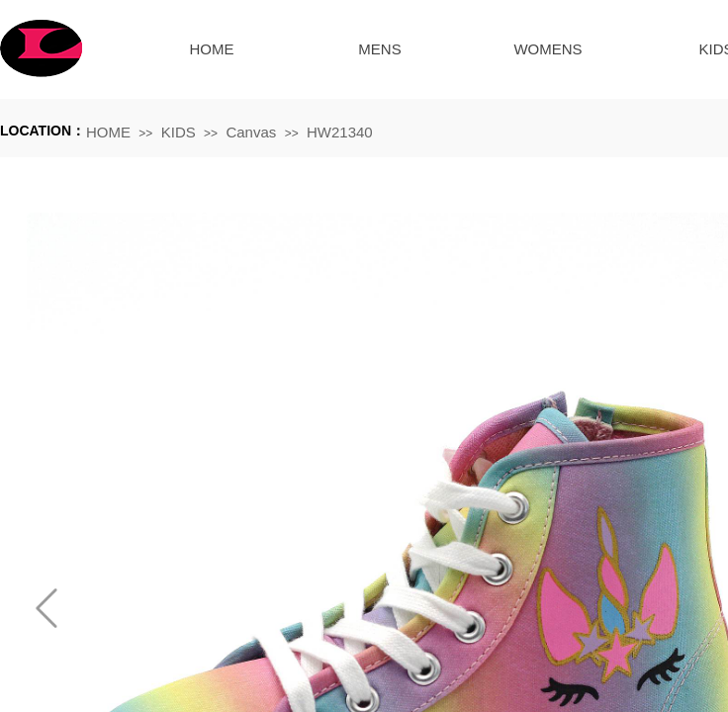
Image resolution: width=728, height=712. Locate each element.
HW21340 (340, 132)
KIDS (179, 132)
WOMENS (547, 49)
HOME (212, 49)
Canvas (251, 132)
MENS (379, 49)
